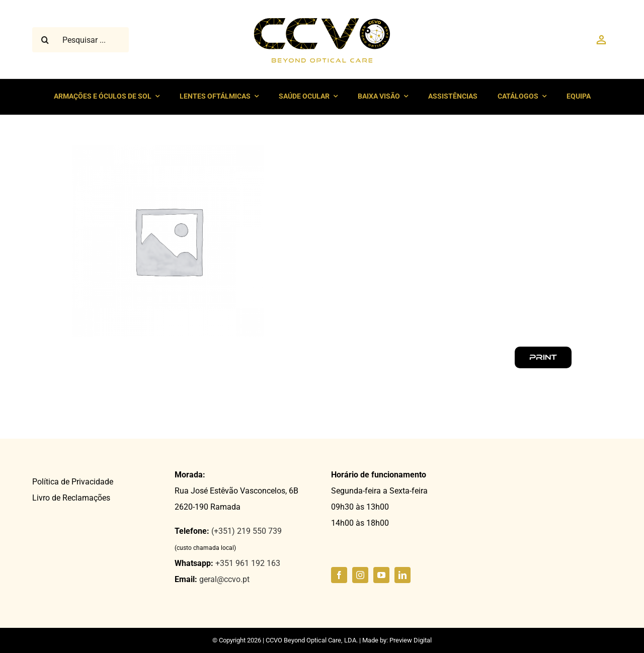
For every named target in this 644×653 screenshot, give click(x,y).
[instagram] (360, 575)
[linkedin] (403, 575)
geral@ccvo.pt (224, 579)
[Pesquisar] (45, 40)
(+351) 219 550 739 (247, 531)
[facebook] (339, 575)
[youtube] (381, 575)
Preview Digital (411, 640)
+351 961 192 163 (248, 563)
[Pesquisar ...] (80, 40)
